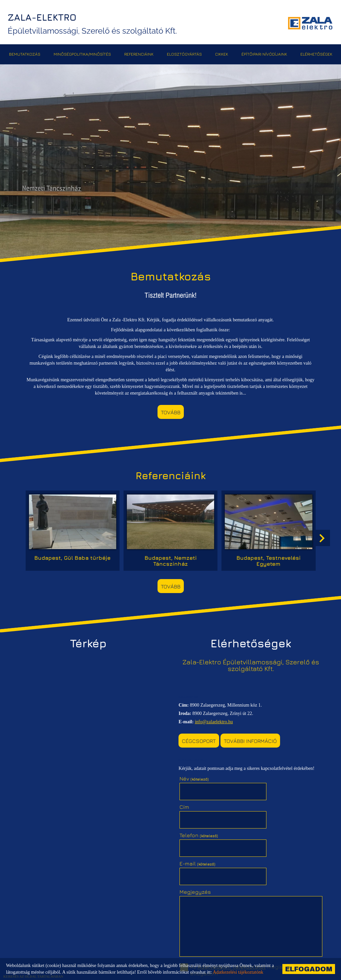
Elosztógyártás (184, 53)
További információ (252, 736)
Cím (257, 772)
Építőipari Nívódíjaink (264, 53)
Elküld (193, 930)
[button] (321, 537)
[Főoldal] (309, 23)
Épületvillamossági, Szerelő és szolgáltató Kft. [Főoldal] (95, 23)
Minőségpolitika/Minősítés (82, 53)
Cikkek (222, 53)
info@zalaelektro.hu (216, 716)
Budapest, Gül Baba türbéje (75, 555)
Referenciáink (139, 53)
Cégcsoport (201, 736)
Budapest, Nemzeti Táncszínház (171, 558)
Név (196, 772)
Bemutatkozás (25, 53)
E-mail (270, 801)
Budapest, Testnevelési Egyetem (266, 558)
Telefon (201, 801)
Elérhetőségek (316, 53)
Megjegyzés (197, 829)
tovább (171, 413)
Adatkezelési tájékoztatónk (238, 972)
